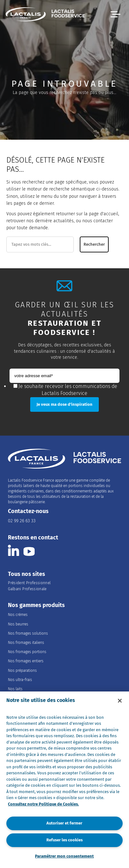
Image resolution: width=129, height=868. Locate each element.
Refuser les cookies (64, 840)
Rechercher (94, 244)
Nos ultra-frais (20, 680)
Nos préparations (22, 671)
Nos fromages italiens (26, 643)
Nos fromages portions (27, 652)
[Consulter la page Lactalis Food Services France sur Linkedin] (14, 550)
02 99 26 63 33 (22, 521)
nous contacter (98, 221)
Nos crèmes (18, 615)
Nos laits (15, 689)
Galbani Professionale (27, 589)
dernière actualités (54, 221)
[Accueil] (45, 15)
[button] (115, 14)
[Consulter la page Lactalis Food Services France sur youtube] (29, 550)
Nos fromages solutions (28, 633)
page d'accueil (104, 214)
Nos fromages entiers (26, 661)
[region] (64, 780)
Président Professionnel (29, 583)
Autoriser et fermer (64, 823)
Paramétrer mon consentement (64, 856)
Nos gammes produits (36, 605)
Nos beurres (18, 624)
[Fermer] (120, 701)
